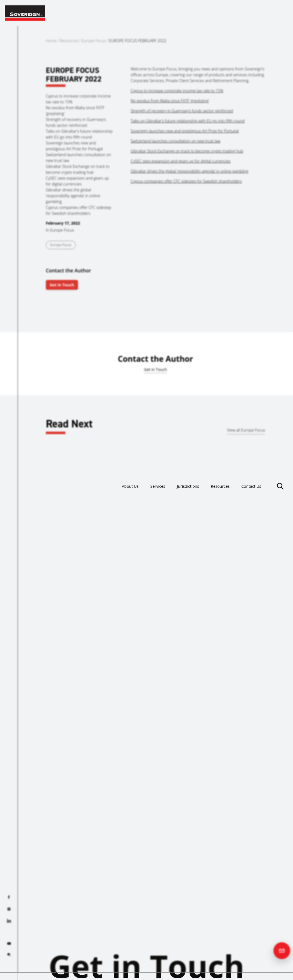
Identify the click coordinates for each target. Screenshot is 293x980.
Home (51, 41)
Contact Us (251, 13)
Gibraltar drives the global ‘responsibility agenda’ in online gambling (189, 171)
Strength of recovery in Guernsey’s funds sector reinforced (182, 111)
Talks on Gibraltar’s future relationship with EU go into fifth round (188, 121)
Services (158, 13)
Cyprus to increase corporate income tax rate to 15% (177, 91)
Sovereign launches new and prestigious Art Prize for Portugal (185, 131)
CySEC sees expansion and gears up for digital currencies (180, 161)
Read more (34, 564)
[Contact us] (282, 951)
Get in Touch (62, 285)
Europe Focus (94, 41)
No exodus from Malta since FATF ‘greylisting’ (170, 101)
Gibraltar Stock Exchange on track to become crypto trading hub (187, 151)
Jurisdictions (188, 13)
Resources (220, 13)
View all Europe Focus (246, 430)
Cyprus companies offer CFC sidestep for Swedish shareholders (186, 181)
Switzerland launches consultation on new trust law (175, 141)
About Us (130, 13)
